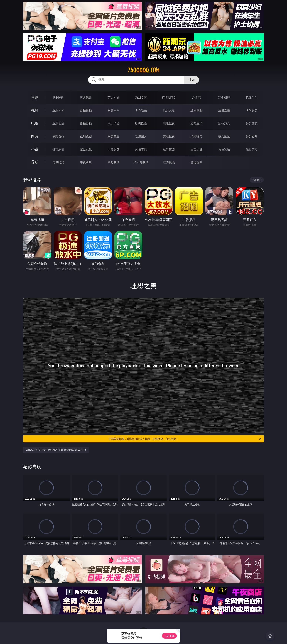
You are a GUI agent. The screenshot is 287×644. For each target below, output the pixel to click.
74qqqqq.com (144, 70)
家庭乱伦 (86, 149)
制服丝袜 (169, 123)
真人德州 (86, 97)
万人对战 (114, 97)
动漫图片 (141, 136)
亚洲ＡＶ (58, 110)
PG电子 (58, 97)
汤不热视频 (141, 162)
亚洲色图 (86, 136)
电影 (35, 123)
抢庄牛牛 (252, 97)
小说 (35, 149)
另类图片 (252, 136)
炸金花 (196, 97)
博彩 (35, 97)
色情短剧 (196, 162)
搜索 (192, 80)
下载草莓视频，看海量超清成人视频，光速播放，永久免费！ (185, 439)
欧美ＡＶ (114, 110)
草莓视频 (114, 162)
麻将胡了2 (169, 97)
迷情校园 (169, 149)
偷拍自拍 (86, 123)
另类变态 (252, 123)
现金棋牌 (224, 97)
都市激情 (58, 149)
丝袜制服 (196, 110)
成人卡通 (114, 123)
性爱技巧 (252, 149)
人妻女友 (114, 149)
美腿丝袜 (169, 136)
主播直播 (224, 110)
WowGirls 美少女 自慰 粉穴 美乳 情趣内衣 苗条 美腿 (56, 450)
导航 (35, 162)
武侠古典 (141, 149)
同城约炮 (58, 162)
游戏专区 (141, 97)
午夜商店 (86, 162)
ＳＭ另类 (252, 110)
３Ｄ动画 (141, 110)
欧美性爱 (141, 123)
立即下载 (169, 636)
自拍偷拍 (86, 110)
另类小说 (196, 149)
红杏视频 (169, 162)
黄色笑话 (224, 149)
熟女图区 (224, 136)
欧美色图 (114, 136)
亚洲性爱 (58, 123)
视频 (35, 110)
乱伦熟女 (224, 123)
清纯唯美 (196, 136)
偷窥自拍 (58, 136)
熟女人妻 (169, 110)
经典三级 (196, 123)
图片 (35, 136)
